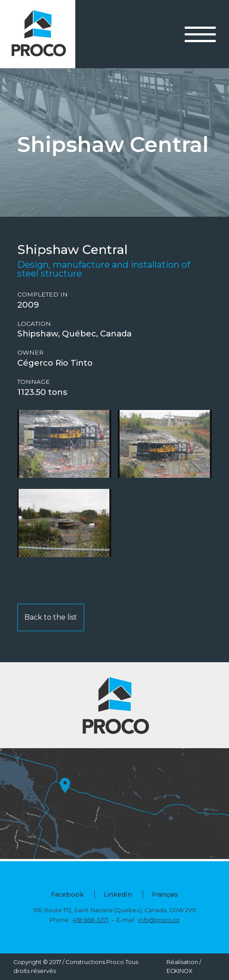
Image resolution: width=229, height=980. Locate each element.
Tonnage (34, 382)
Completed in (43, 295)
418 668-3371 (91, 920)
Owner (30, 353)
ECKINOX (179, 971)
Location (34, 324)
